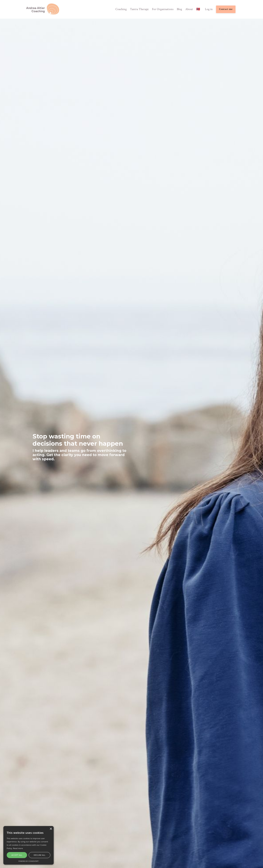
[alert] (29, 845)
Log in (209, 9)
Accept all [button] (17, 855)
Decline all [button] (40, 855)
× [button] (51, 829)
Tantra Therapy (139, 9)
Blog (179, 9)
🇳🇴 (198, 9)
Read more (18, 848)
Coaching (121, 9)
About (189, 9)
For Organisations (163, 9)
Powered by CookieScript (29, 861)
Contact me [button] (226, 9)
